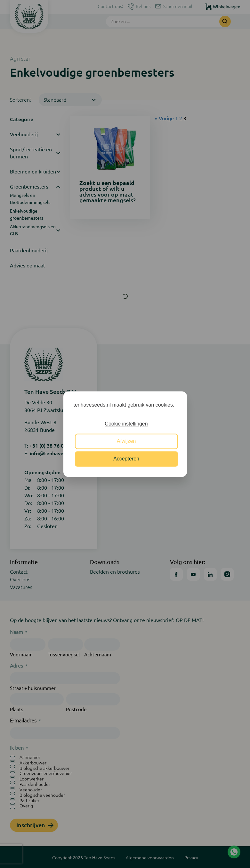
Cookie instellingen (126, 424)
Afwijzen (126, 441)
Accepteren (126, 459)
